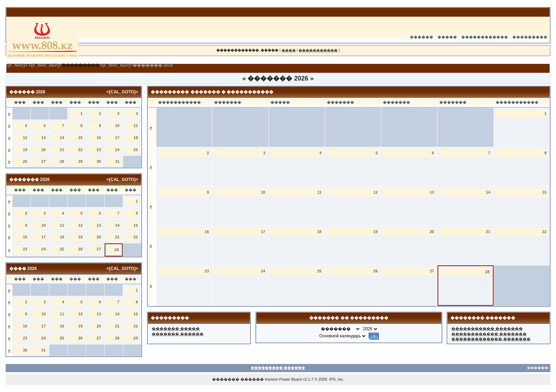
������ (422, 37)
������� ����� (176, 328)
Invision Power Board (283, 379)
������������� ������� (491, 339)
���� (289, 50)
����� (447, 37)
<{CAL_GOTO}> (122, 92)
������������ (485, 37)
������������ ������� (489, 334)
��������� (530, 37)
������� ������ (178, 334)
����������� (318, 50)
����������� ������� (487, 328)
